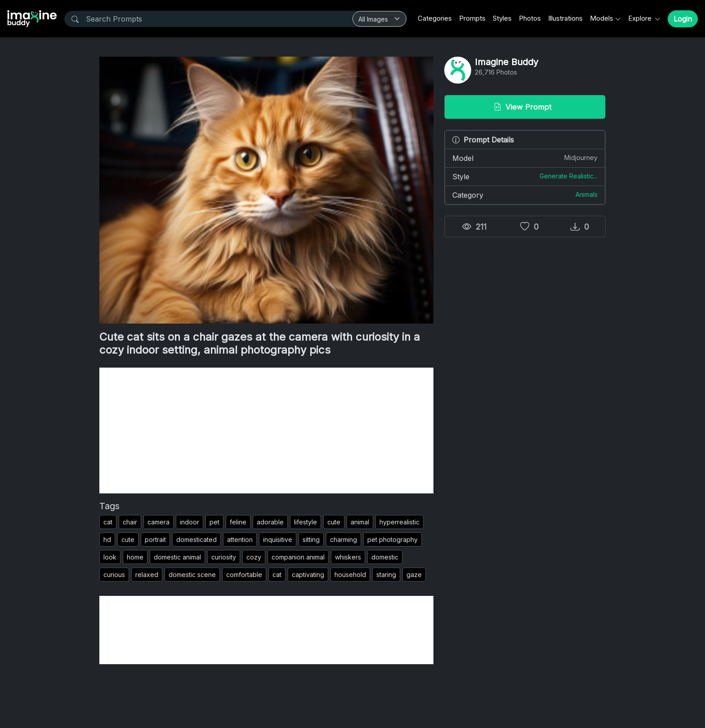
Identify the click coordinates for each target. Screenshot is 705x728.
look (110, 557)
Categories (435, 18)
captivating (308, 575)
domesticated (196, 539)
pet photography (393, 539)
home (135, 557)
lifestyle (306, 522)
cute (334, 522)
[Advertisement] (266, 431)
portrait (155, 539)
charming (344, 539)
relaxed (147, 575)
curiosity (224, 557)
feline (238, 522)
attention (240, 539)
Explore (641, 18)
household (350, 575)
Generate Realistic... (569, 176)
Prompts (472, 18)
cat (108, 522)
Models (602, 18)
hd (107, 539)
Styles (502, 18)
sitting (311, 539)
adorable (270, 522)
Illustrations (565, 18)
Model (525, 158)
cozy (254, 557)
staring (386, 575)
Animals (587, 194)
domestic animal (177, 557)
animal (360, 522)
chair (130, 522)
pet (214, 522)
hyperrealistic (399, 522)
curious (114, 575)
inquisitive (278, 539)
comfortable (244, 575)
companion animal (298, 557)
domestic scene (192, 575)
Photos (530, 18)
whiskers (348, 557)
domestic (385, 557)
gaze (414, 575)
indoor (190, 522)
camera (158, 522)
